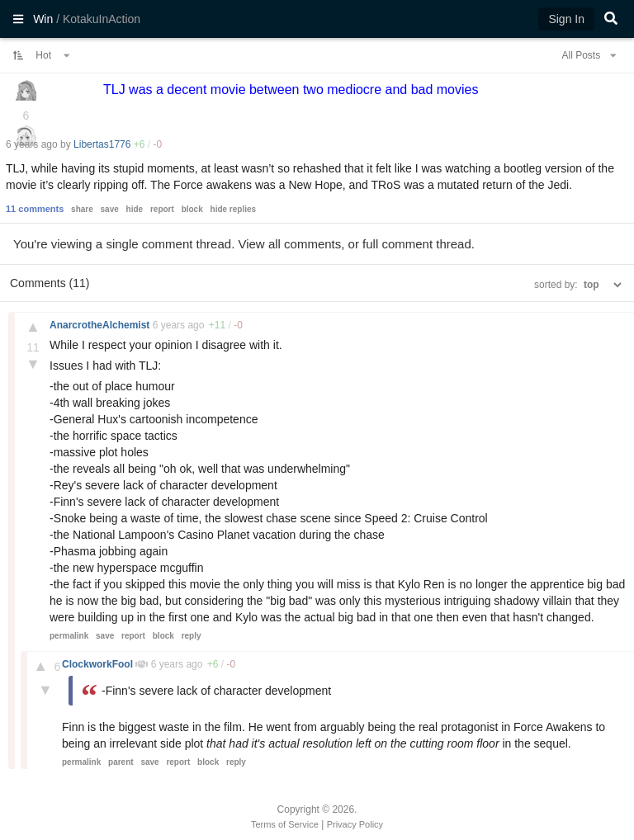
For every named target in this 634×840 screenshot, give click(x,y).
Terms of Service (285, 824)
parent (121, 762)
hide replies (234, 209)
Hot (53, 55)
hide (135, 209)
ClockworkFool (99, 664)
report (162, 209)
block (192, 209)
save (110, 209)
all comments (305, 244)
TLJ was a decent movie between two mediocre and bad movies (291, 90)
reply (192, 636)
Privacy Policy (355, 824)
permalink (69, 636)
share (82, 209)
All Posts (589, 55)
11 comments (35, 209)
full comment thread (417, 244)
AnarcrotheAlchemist (101, 325)
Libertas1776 (102, 144)
